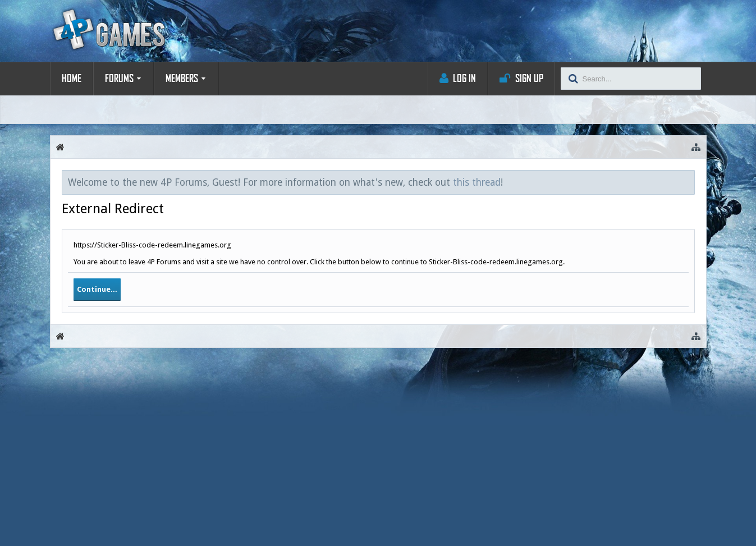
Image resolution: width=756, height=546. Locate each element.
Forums (119, 79)
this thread (477, 182)
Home (72, 79)
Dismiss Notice (687, 182)
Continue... (97, 289)
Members (182, 79)
